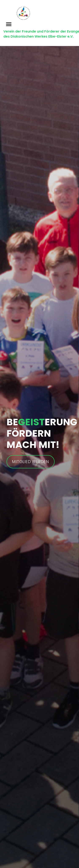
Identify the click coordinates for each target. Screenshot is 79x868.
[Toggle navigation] (9, 24)
